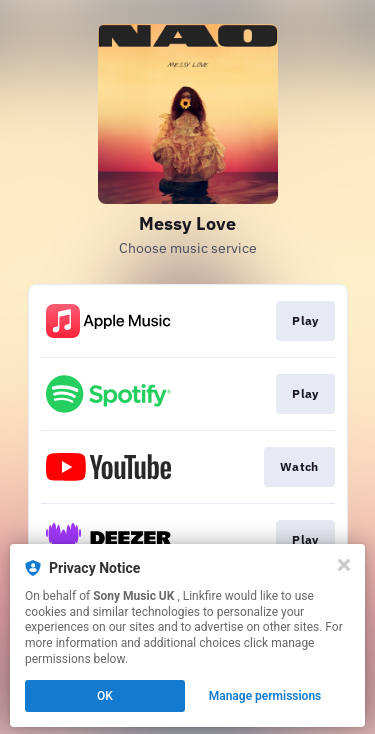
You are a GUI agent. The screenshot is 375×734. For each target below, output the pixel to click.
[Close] (344, 565)
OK (105, 696)
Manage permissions (265, 696)
